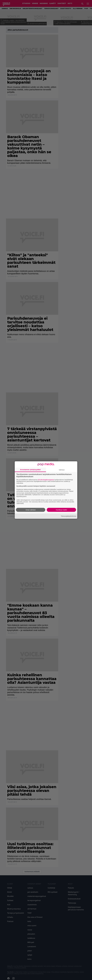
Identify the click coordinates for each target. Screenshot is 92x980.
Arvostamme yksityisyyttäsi (30, 469)
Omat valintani (31, 510)
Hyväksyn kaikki (61, 510)
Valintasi (62, 470)
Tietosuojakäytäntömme (69, 516)
